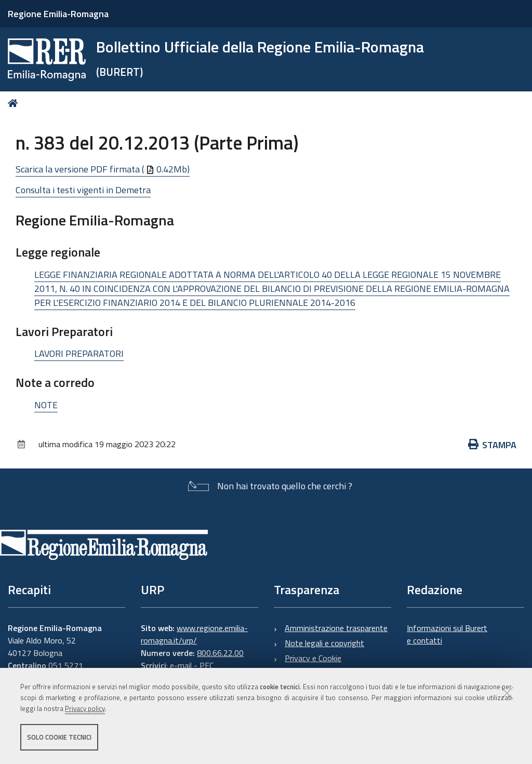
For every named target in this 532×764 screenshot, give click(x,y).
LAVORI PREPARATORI (79, 353)
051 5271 (66, 665)
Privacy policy (85, 708)
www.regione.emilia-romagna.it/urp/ (194, 634)
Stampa (493, 445)
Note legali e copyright (324, 643)
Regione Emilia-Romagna (58, 14)
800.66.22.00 (220, 653)
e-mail (181, 665)
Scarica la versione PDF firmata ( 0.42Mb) (103, 169)
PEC (207, 665)
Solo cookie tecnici (59, 737)
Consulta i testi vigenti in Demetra (83, 190)
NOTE (46, 405)
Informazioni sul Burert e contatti (447, 634)
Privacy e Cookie (313, 658)
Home (15, 103)
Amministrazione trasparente (336, 628)
